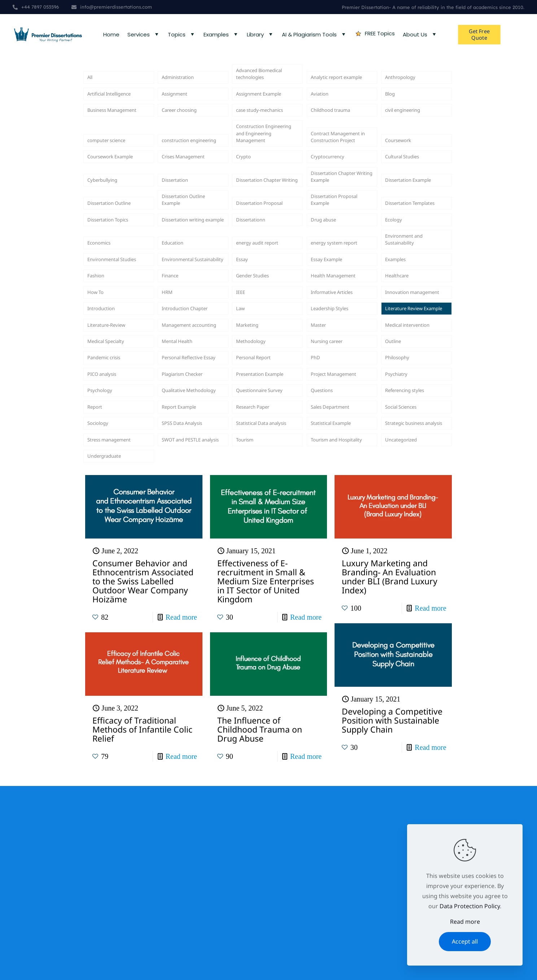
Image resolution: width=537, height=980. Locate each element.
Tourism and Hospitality (328, 624)
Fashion (98, 362)
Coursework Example (116, 194)
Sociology (101, 599)
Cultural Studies (407, 194)
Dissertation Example (414, 224)
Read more (181, 811)
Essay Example (331, 343)
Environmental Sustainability (182, 338)
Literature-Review (111, 451)
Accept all (465, 941)
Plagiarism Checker (188, 520)
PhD (316, 501)
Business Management (119, 125)
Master (320, 451)
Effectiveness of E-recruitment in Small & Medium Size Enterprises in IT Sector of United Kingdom (266, 775)
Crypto (245, 194)
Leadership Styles (335, 422)
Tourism (247, 629)
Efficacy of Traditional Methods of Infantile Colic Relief (142, 923)
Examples (398, 343)
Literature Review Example (409, 417)
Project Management (340, 520)
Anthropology (404, 85)
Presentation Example (266, 520)
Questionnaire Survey (266, 550)
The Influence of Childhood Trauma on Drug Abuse (260, 923)
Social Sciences (405, 570)
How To (98, 392)
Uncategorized (405, 629)
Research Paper (257, 570)
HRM (168, 392)
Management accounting (180, 446)
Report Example (183, 570)
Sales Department (335, 570)
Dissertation (178, 224)
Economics (102, 313)
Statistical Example (336, 599)
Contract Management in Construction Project (342, 164)
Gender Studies (257, 362)
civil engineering (407, 125)
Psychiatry (399, 520)
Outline (395, 471)
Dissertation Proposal (266, 254)
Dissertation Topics (113, 283)
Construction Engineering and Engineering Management (259, 159)
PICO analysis (106, 520)
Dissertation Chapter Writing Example (339, 219)
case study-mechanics (266, 125)
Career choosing (184, 125)
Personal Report (258, 501)
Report (97, 570)
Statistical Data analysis (256, 594)
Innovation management (403, 387)
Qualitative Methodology (180, 545)
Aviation (322, 105)
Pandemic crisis (109, 501)
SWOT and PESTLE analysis (186, 624)
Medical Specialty (111, 471)
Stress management (115, 629)
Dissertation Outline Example (189, 249)
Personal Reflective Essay (188, 496)
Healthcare (400, 362)
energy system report (340, 313)
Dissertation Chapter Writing (265, 219)
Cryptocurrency (332, 194)
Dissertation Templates (402, 249)
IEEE (242, 392)
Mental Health (181, 471)
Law (241, 422)
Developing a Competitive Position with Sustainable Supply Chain (392, 914)
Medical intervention (413, 451)
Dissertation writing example (189, 278)
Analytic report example (331, 80)
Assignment (178, 105)
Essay (244, 343)
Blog (391, 105)
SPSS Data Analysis (187, 599)
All (91, 85)
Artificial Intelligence (115, 105)
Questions (325, 550)
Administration (182, 85)
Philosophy (400, 501)
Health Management (339, 362)
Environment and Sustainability (409, 308)
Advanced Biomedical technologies (265, 80)
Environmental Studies (118, 343)
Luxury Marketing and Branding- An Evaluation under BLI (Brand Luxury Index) (390, 771)
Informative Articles (338, 392)
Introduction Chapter (191, 422)
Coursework (402, 175)
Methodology (254, 471)
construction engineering (179, 170)
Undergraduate (109, 649)
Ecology (396, 283)
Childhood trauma (336, 125)
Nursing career (331, 471)
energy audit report (263, 313)
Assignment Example (265, 105)
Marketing (250, 451)
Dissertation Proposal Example (340, 249)
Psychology (103, 550)
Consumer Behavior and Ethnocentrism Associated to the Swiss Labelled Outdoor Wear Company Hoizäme (143, 775)
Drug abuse (327, 283)
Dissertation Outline (115, 254)
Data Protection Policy (470, 906)
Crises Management (189, 194)
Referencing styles (410, 550)
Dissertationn (255, 283)
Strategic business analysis (410, 594)
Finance (172, 362)
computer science (112, 175)
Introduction (105, 422)
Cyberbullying (106, 224)
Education (175, 313)
